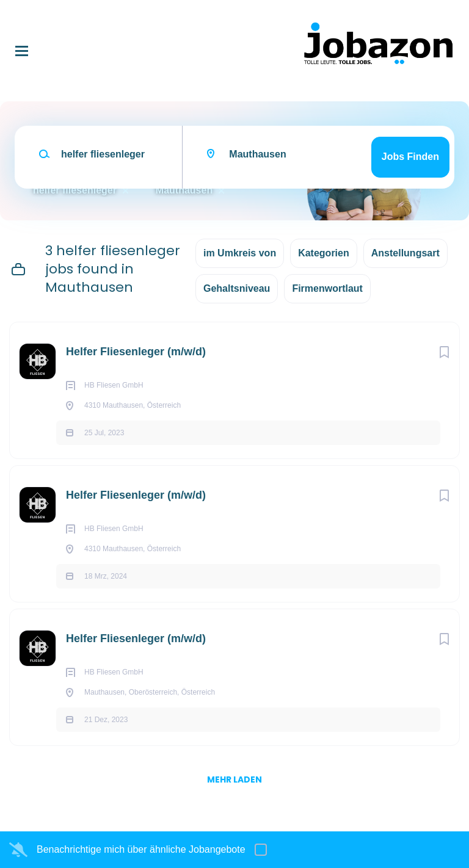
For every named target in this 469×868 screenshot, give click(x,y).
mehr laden (234, 779)
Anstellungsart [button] (405, 253)
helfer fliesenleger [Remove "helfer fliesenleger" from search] (75, 190)
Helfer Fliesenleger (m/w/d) (136, 352)
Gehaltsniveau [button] (237, 288)
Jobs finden (410, 157)
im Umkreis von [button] (240, 253)
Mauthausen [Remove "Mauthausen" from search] (184, 190)
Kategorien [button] (324, 253)
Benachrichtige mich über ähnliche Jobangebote (141, 849)
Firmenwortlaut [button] (327, 288)
